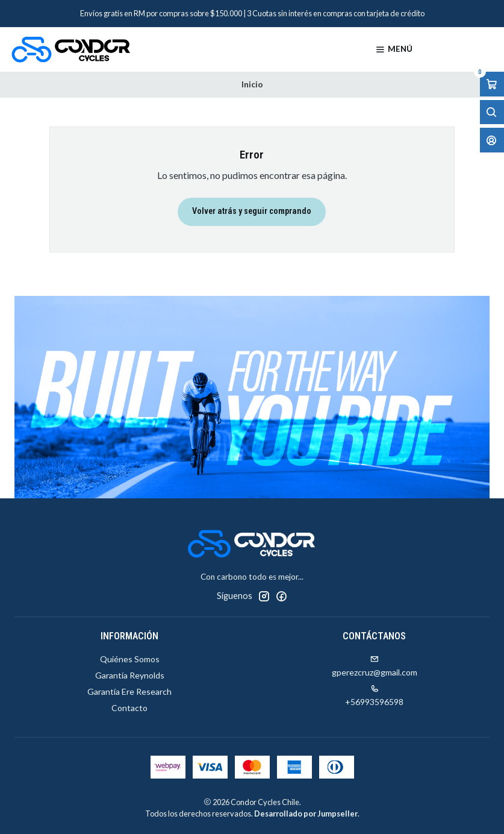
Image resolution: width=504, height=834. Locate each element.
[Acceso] (492, 140)
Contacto (129, 708)
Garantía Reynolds (130, 675)
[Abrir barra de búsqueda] (492, 112)
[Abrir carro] (492, 84)
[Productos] (460, 49)
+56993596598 (374, 696)
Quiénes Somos (130, 659)
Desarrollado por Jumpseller (306, 814)
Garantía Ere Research (129, 691)
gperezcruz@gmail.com (375, 666)
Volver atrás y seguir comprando (252, 211)
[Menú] (394, 49)
